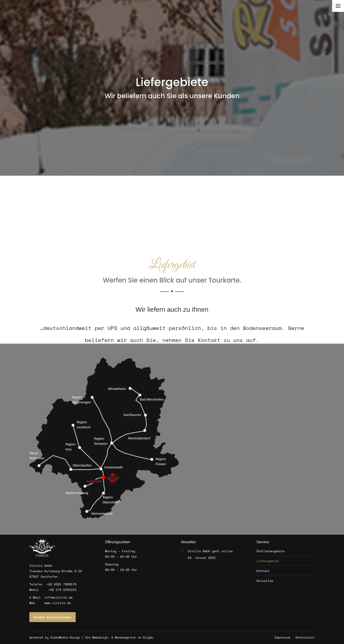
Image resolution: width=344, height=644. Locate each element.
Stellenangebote (271, 551)
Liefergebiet (268, 561)
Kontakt (263, 571)
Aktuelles (265, 581)
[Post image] (183, 550)
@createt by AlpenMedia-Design (55, 637)
